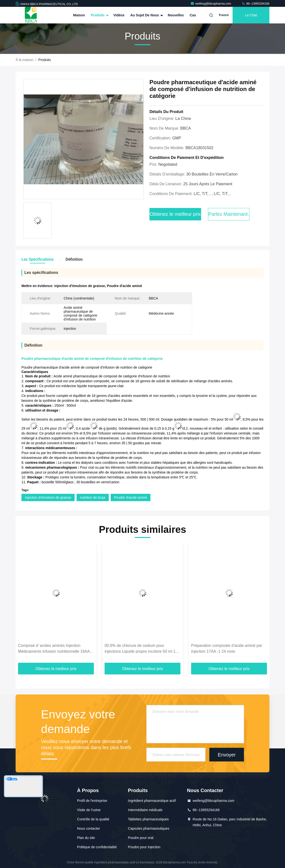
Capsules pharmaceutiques (149, 828)
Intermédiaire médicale (145, 810)
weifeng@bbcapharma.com (211, 4)
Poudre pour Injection (144, 847)
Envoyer (227, 755)
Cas (193, 15)
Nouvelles (176, 15)
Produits (99, 15)
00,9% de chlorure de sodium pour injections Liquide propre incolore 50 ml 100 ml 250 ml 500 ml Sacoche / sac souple (142, 649)
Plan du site (86, 838)
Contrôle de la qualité (93, 819)
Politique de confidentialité (97, 847)
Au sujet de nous (146, 15)
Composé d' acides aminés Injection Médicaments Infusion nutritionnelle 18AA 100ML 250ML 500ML (54, 649)
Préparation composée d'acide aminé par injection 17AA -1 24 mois (227, 648)
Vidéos (119, 15)
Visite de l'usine (89, 810)
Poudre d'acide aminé (131, 497)
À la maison (25, 60)
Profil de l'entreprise (92, 801)
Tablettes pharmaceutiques (148, 819)
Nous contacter (88, 828)
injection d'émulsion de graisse (48, 497)
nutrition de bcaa (93, 497)
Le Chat (251, 15)
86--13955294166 (256, 4)
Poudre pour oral (141, 838)
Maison (79, 15)
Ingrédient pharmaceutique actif (152, 801)
